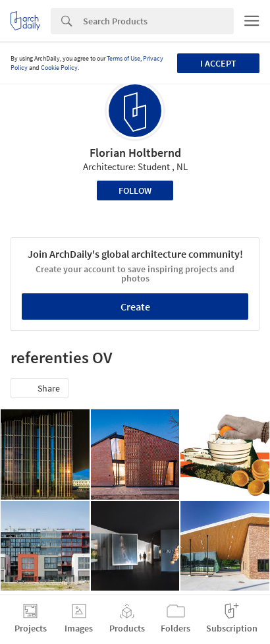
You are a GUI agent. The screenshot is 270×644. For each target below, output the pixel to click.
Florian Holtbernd (135, 153)
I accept (218, 63)
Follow (135, 190)
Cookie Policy (59, 68)
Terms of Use (123, 58)
